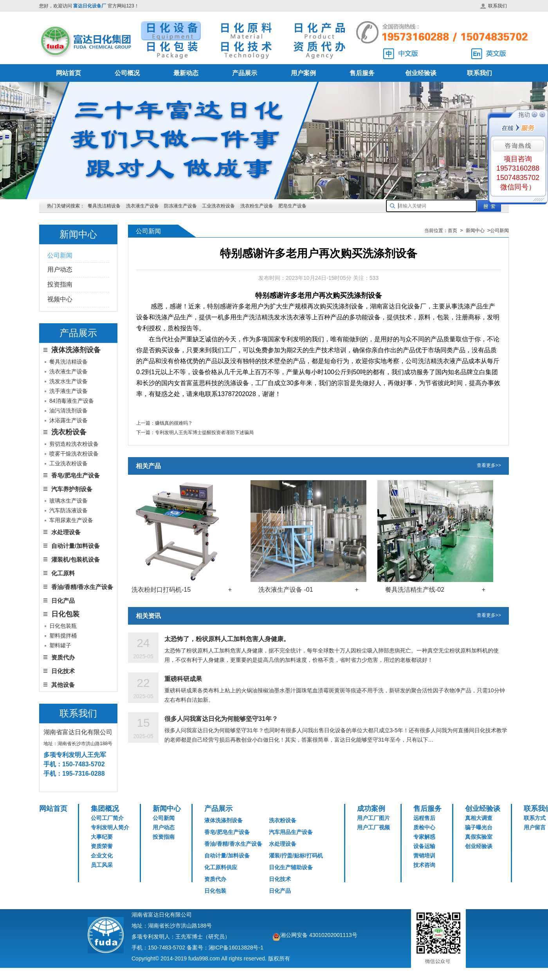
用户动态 (60, 269)
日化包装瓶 (63, 626)
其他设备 (63, 685)
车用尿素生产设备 (71, 520)
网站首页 (68, 73)
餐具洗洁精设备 (104, 206)
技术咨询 (424, 865)
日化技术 (63, 671)
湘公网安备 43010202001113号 (319, 935)
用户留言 (535, 827)
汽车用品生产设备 (291, 832)
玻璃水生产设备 (68, 501)
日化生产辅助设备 (291, 867)
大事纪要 (102, 837)
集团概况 (105, 809)
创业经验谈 (421, 73)
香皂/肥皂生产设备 (76, 475)
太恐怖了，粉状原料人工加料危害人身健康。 (227, 639)
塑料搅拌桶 (63, 636)
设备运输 (424, 846)
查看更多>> (489, 466)
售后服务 (362, 73)
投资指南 (60, 284)
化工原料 (63, 573)
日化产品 (63, 601)
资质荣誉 (102, 846)
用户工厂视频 (373, 827)
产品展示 (245, 73)
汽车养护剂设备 (72, 489)
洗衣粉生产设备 (257, 206)
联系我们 (493, 6)
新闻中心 (167, 809)
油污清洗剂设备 (68, 411)
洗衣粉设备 (283, 820)
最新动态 (186, 73)
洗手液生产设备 (68, 391)
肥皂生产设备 (292, 206)
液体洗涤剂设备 (224, 820)
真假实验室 (479, 837)
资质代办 (63, 657)
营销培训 (424, 856)
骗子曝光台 (479, 827)
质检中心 (424, 827)
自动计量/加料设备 (76, 546)
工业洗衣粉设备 (218, 206)
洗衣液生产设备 (142, 206)
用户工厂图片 (373, 818)
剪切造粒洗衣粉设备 (74, 444)
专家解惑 (424, 837)
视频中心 (60, 299)
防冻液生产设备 (181, 206)
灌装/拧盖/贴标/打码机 (296, 856)
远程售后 (424, 818)
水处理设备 (66, 532)
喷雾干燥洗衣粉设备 (74, 454)
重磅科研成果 (183, 679)
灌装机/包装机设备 (76, 559)
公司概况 (127, 73)
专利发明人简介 (110, 827)
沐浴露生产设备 (68, 420)
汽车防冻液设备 (68, 510)
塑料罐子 (60, 645)
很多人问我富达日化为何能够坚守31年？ (221, 719)
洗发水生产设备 (68, 381)
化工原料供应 (221, 867)
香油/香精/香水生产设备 (82, 587)
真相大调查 (479, 818)
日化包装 (215, 891)
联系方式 (535, 818)
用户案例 (303, 73)
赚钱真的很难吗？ (174, 423)
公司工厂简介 (107, 818)
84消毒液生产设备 (72, 401)
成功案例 (371, 809)
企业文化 (102, 856)
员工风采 (102, 865)
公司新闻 (60, 255)
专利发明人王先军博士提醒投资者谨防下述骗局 (204, 432)
